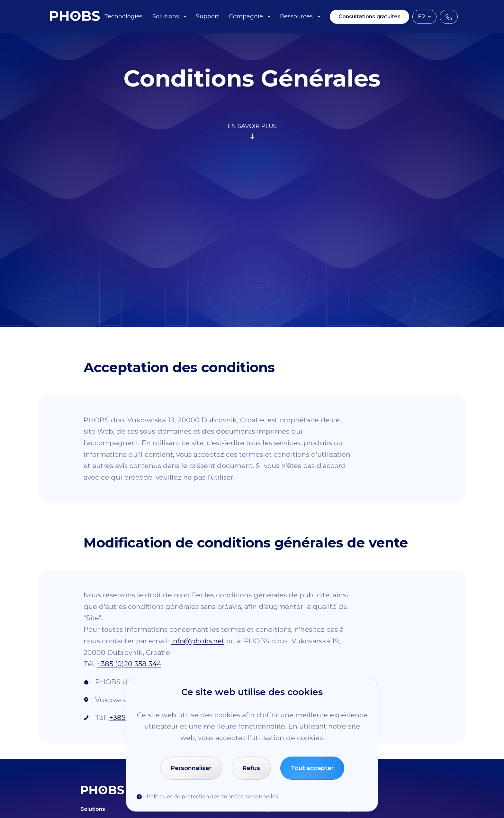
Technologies (123, 17)
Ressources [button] (300, 17)
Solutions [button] (169, 17)
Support (208, 17)
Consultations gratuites (369, 17)
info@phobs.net (198, 641)
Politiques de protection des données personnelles (212, 797)
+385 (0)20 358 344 (129, 664)
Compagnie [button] (250, 17)
